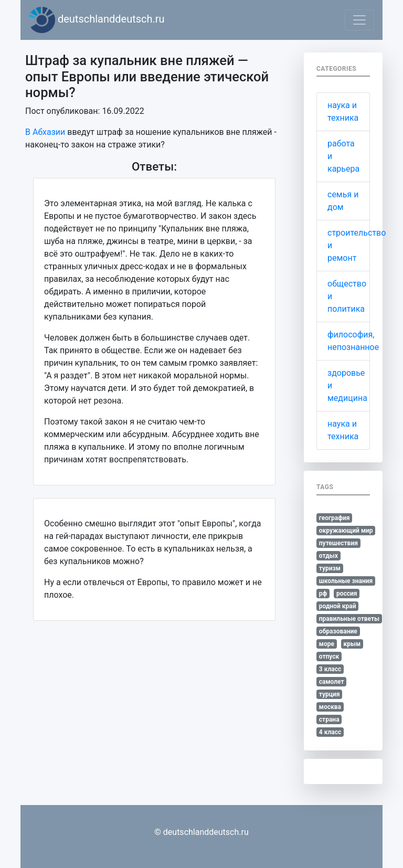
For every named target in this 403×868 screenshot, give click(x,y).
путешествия (338, 543)
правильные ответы (349, 619)
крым (352, 644)
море (327, 644)
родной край (338, 606)
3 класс (330, 669)
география (335, 518)
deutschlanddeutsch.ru (97, 20)
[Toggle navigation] (359, 20)
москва (330, 707)
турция (330, 694)
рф (323, 594)
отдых (328, 556)
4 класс (330, 732)
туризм (330, 568)
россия (347, 594)
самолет (332, 682)
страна (329, 719)
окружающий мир (346, 531)
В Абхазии (45, 132)
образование (338, 631)
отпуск (329, 657)
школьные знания (346, 581)
